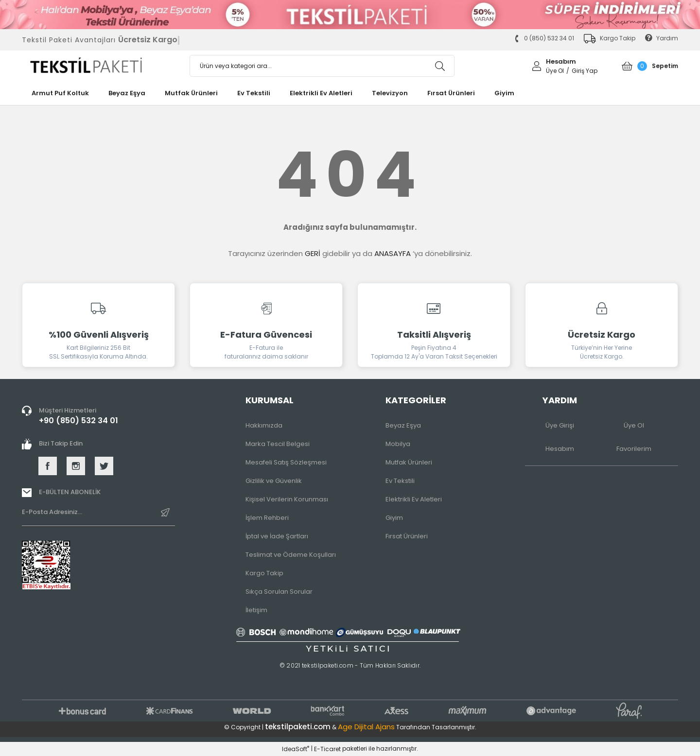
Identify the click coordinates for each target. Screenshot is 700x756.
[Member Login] (537, 65)
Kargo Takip (264, 573)
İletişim (256, 610)
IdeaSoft (296, 749)
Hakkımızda (264, 425)
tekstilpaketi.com (298, 727)
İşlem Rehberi (267, 518)
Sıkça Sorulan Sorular (279, 592)
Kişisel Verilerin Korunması (287, 499)
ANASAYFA (393, 253)
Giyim (394, 518)
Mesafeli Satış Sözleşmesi (286, 462)
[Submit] (165, 516)
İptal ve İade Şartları (277, 536)
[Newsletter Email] (98, 516)
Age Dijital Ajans (366, 727)
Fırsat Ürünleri (407, 536)
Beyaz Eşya (403, 425)
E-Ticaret (327, 749)
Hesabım (560, 449)
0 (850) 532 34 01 (544, 38)
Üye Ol (634, 425)
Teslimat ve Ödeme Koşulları (291, 555)
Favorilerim (634, 449)
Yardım (662, 38)
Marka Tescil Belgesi (278, 444)
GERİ (313, 253)
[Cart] (650, 66)
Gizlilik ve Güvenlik (274, 481)
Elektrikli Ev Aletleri (414, 499)
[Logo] (98, 66)
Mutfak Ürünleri (409, 462)
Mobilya (398, 444)
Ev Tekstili (400, 481)
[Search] (322, 66)
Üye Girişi (560, 425)
